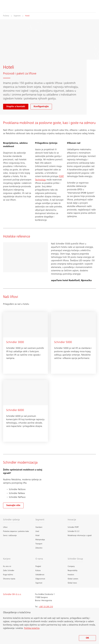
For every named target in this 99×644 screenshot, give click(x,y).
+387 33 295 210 (46, 607)
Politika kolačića (32, 628)
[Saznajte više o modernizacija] (13, 505)
